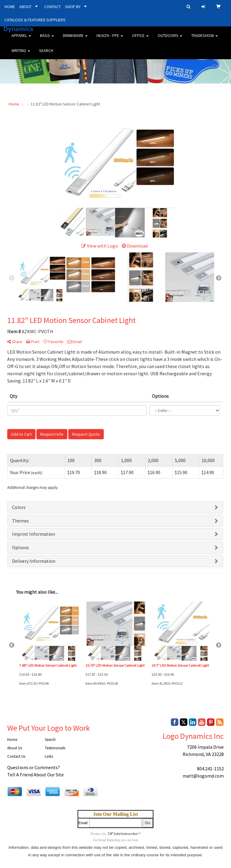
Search (46, 54)
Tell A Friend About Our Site (35, 775)
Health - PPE (110, 39)
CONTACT (52, 7)
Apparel (21, 39)
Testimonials (55, 748)
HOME (10, 7)
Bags (47, 39)
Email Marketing (109, 840)
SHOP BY (73, 7)
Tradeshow (205, 39)
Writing (21, 54)
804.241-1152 (210, 769)
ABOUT (25, 7)
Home (12, 740)
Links (49, 756)
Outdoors (170, 39)
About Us (15, 748)
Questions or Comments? (34, 767)
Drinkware (75, 39)
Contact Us (16, 756)
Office (140, 39)
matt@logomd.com (203, 776)
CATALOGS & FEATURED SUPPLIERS (35, 20)
